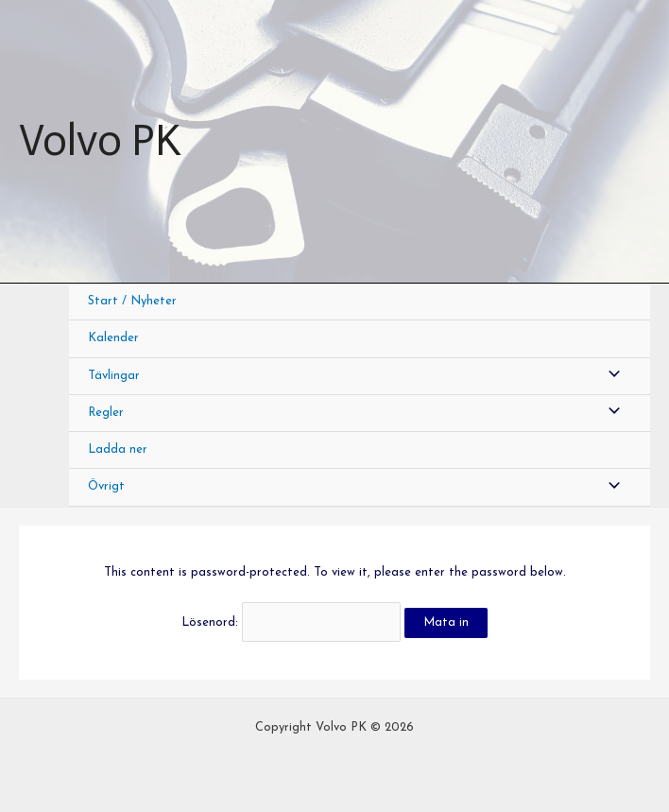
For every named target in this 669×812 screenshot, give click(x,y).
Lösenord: (291, 622)
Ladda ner (118, 449)
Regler (106, 413)
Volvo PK (100, 140)
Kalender (113, 338)
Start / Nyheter (132, 301)
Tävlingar (114, 376)
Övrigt (106, 486)
